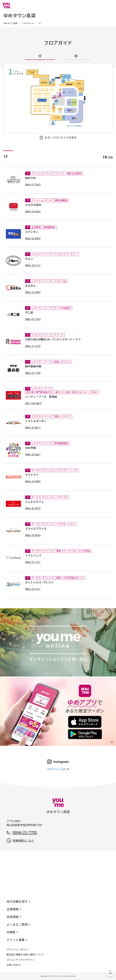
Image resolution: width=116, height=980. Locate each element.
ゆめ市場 (31, 448)
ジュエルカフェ (34, 502)
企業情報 (13, 909)
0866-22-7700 (25, 833)
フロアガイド (28, 23)
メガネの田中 (33, 205)
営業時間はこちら (23, 841)
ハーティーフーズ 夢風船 (41, 397)
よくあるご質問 (17, 925)
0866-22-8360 (33, 212)
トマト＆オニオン (36, 421)
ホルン (29, 259)
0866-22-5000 (33, 292)
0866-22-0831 (33, 455)
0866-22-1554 (33, 319)
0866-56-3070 (33, 508)
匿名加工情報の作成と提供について (25, 955)
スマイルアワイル (36, 529)
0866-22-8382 (33, 481)
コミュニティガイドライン (21, 960)
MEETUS (30, 178)
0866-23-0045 (33, 535)
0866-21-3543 (33, 185)
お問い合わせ (14, 965)
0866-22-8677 (33, 428)
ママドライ (32, 475)
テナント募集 (16, 940)
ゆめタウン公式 (56, 769)
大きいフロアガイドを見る (61, 138)
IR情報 (11, 932)
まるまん (31, 286)
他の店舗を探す (17, 902)
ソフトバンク (33, 556)
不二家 (29, 313)
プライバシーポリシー (18, 950)
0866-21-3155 (33, 346)
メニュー (110, 6)
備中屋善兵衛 (33, 366)
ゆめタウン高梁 (10, 23)
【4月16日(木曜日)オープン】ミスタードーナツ (53, 340)
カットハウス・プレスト (39, 583)
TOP (110, 972)
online (100, 6)
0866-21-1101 (33, 562)
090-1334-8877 (33, 403)
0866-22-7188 (33, 373)
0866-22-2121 (33, 589)
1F (40, 56)
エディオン (32, 232)
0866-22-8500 (33, 238)
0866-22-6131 (33, 265)
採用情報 (13, 917)
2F (76, 56)
